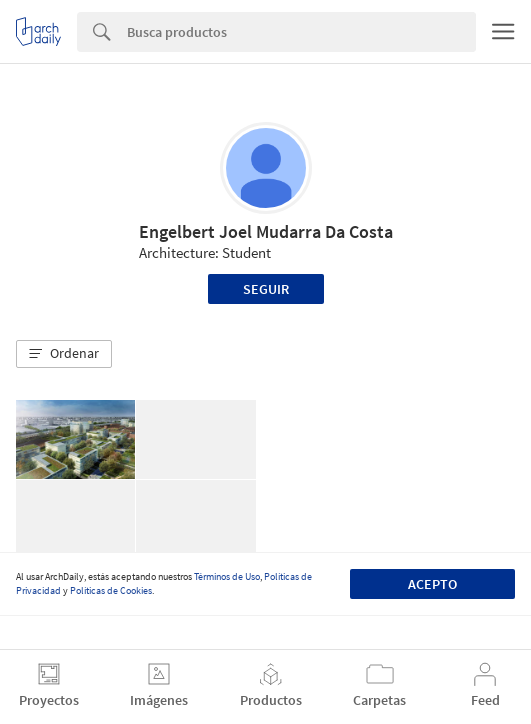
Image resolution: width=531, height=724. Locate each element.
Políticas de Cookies (111, 590)
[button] (64, 354)
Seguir (266, 289)
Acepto (432, 584)
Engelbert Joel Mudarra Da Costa (266, 231)
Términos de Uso (227, 576)
